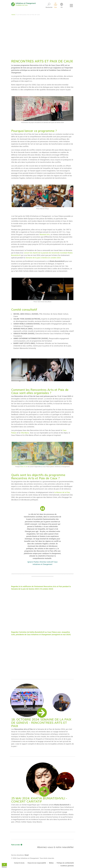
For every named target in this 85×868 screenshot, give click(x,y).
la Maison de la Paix (62, 492)
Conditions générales (67, 866)
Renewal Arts (45, 234)
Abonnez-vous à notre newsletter (55, 847)
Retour (4, 865)
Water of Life (24, 467)
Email (27, 855)
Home (13, 15)
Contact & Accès (19, 863)
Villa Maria (25, 433)
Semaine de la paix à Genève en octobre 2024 (43, 258)
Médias (51, 863)
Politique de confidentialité (65, 863)
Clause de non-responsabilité (37, 863)
